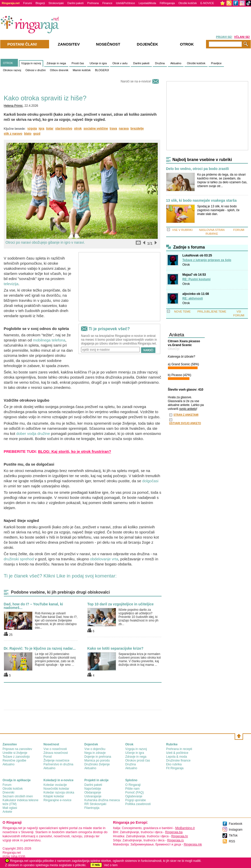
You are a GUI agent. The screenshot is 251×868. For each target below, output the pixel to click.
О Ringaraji (133, 785)
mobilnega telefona (49, 340)
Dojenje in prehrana (98, 757)
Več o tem (111, 865)
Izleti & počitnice (177, 753)
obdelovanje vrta (104, 559)
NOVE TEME (182, 312)
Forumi (28, 3)
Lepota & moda (176, 757)
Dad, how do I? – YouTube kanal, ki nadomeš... (33, 606)
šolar (50, 128)
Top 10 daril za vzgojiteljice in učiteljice (121, 604)
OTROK (8, 63)
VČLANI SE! (242, 37)
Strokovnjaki (56, 3)
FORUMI (239, 230)
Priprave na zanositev (17, 749)
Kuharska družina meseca (102, 800)
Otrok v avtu (120, 63)
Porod (48, 757)
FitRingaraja (167, 3)
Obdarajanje (93, 792)
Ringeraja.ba (174, 832)
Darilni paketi (76, 3)
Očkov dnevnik (59, 70)
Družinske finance (178, 760)
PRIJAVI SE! (224, 37)
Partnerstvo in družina (58, 764)
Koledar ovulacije (55, 785)
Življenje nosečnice (56, 760)
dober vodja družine (33, 433)
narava (124, 128)
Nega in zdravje (95, 753)
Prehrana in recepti (179, 749)
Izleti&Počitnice (126, 3)
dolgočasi (150, 481)
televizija (11, 284)
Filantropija (92, 808)
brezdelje (137, 128)
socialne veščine (96, 128)
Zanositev (69, 44)
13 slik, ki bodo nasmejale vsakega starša (201, 201)
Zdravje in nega (56, 63)
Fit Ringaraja (175, 768)
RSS (232, 841)
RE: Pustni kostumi (197, 279)
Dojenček (147, 44)
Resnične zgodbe (14, 760)
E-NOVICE (207, 3)
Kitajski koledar (54, 796)
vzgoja (32, 128)
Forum (7, 785)
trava (113, 128)
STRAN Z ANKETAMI (186, 415)
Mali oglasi (10, 808)
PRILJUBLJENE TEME (212, 312)
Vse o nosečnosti (55, 749)
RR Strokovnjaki (95, 804)
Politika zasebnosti (138, 804)
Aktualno (176, 63)
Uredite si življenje (15, 753)
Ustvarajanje (93, 796)
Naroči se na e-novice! (136, 81)
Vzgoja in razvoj (31, 63)
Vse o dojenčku (95, 749)
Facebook (236, 824)
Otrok (186, 265)
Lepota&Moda (147, 3)
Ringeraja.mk (193, 844)
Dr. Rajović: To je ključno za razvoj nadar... (40, 648)
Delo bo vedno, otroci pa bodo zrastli (198, 169)
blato (28, 134)
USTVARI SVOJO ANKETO (185, 423)
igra (41, 128)
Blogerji (40, 3)
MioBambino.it (185, 828)
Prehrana (93, 3)
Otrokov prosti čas (138, 760)
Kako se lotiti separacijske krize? (115, 648)
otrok (78, 128)
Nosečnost (108, 44)
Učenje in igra (98, 63)
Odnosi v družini (35, 70)
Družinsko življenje (97, 764)
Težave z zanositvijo (16, 757)
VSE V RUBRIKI (182, 230)
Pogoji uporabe (136, 800)
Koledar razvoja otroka (59, 792)
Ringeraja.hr (180, 836)
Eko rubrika (174, 764)
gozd (37, 134)
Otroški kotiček (188, 3)
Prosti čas (78, 63)
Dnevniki (8, 792)
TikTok (233, 835)
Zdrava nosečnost (56, 753)
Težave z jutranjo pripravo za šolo (207, 260)
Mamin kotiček (82, 70)
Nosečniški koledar (56, 789)
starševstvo (64, 128)
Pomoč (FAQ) (135, 792)
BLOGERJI (102, 70)
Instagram (236, 830)
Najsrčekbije (93, 789)
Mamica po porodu (97, 760)
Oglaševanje (134, 796)
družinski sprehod (19, 559)
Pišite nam (132, 789)
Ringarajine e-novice (57, 800)
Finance (107, 3)
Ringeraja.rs (175, 840)
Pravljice (216, 63)
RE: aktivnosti (193, 298)
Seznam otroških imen (18, 796)
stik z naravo (13, 134)
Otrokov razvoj (12, 70)
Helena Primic (13, 106)
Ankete (7, 812)
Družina (160, 63)
